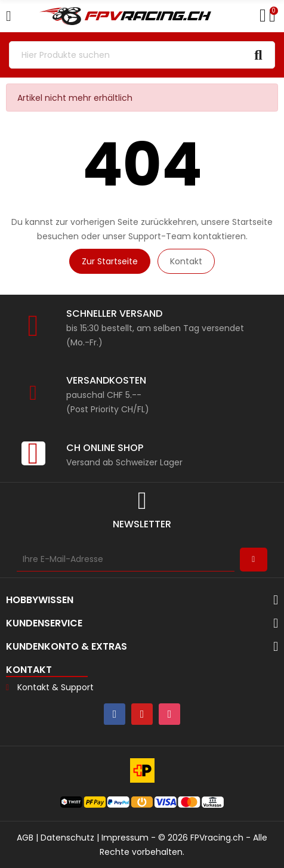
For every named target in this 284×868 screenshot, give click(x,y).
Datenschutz (67, 838)
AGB (25, 838)
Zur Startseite (110, 261)
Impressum (125, 838)
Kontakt (186, 261)
